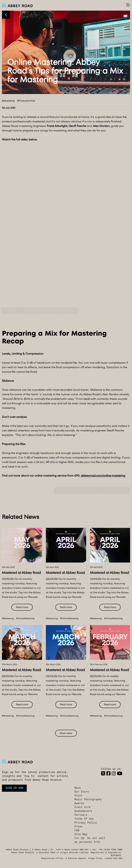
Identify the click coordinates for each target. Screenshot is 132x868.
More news (66, 733)
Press (78, 827)
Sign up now (14, 788)
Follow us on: (112, 769)
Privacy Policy (86, 823)
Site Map (81, 834)
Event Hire (82, 807)
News (78, 788)
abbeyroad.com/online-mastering (103, 476)
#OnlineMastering (25, 618)
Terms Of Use (84, 819)
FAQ (77, 831)
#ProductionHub (26, 101)
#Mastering (8, 101)
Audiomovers (83, 811)
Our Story (82, 792)
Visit (78, 796)
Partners (81, 815)
